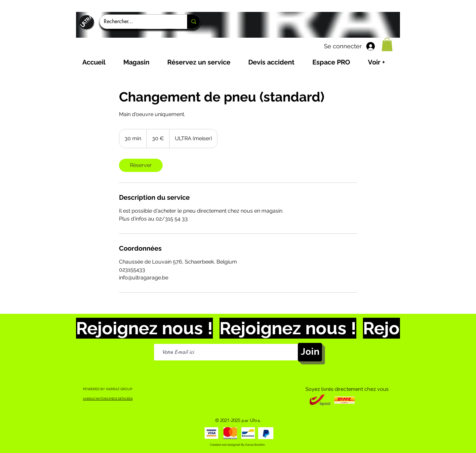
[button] (387, 44)
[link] (141, 165)
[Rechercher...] (139, 22)
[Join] (310, 352)
